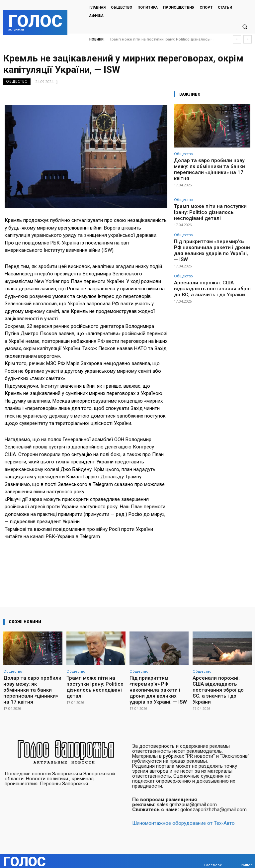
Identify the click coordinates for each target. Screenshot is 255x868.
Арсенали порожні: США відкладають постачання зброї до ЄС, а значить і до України (210, 258)
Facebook (213, 856)
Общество (17, 82)
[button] (245, 27)
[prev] (237, 39)
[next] (248, 39)
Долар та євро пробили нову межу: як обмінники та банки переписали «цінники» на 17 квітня (211, 165)
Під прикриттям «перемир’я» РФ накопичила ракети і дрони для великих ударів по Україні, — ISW (211, 228)
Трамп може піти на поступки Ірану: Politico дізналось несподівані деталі (208, 199)
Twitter (246, 856)
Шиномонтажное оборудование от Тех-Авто (183, 814)
